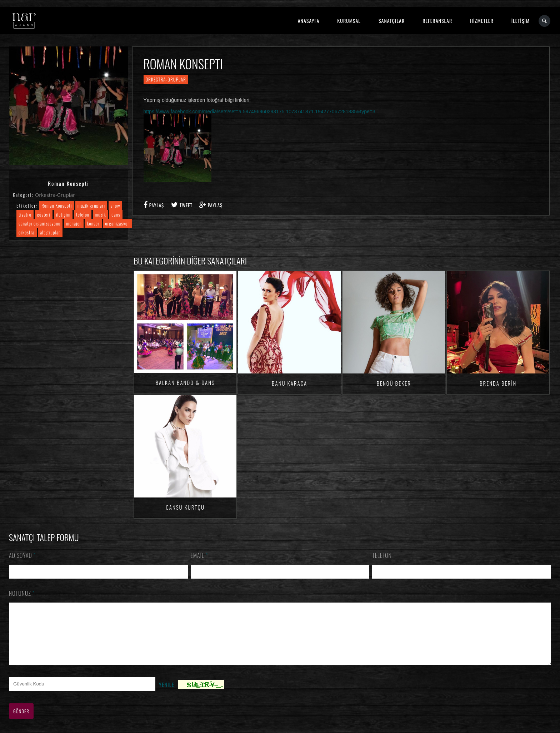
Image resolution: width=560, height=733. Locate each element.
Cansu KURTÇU (185, 507)
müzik (101, 214)
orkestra (27, 232)
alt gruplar (50, 232)
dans (116, 214)
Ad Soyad (22, 555)
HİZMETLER (482, 21)
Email (199, 555)
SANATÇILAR (392, 21)
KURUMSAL (349, 21)
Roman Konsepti (57, 205)
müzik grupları (91, 205)
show (116, 205)
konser (93, 223)
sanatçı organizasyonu (39, 223)
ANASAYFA (309, 21)
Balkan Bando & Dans (185, 382)
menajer (74, 223)
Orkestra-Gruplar (55, 195)
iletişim (63, 214)
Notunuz (22, 593)
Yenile (167, 695)
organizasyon (117, 223)
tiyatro (25, 214)
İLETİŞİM (521, 21)
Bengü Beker (394, 383)
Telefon (382, 555)
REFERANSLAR (437, 21)
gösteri (44, 214)
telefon (83, 214)
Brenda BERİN (498, 383)
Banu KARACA (289, 383)
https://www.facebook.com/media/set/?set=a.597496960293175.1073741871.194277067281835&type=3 (259, 112)
